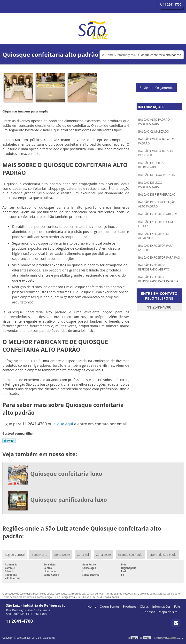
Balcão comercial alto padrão (156, 141)
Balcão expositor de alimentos (154, 236)
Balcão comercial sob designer (156, 153)
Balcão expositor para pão (159, 258)
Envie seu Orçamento (156, 88)
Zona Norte (39, 555)
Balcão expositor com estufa (156, 224)
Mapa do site (168, 612)
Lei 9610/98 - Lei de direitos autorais (98, 597)
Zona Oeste (62, 555)
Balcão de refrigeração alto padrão (157, 204)
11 (170, 4)
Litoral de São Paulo (163, 555)
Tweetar (9, 441)
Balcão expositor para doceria (156, 248)
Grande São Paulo (130, 555)
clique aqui (63, 424)
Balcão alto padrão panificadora (154, 122)
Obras (144, 606)
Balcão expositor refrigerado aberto (154, 267)
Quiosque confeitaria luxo (66, 474)
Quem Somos (110, 606)
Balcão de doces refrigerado (151, 165)
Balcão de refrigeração (157, 195)
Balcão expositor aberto (158, 214)
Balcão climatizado (154, 131)
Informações (151, 107)
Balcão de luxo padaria (157, 175)
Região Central (15, 555)
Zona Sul (83, 555)
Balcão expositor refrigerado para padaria (158, 279)
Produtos (130, 606)
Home (92, 606)
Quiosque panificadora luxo (69, 500)
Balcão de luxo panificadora (150, 185)
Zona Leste (104, 555)
